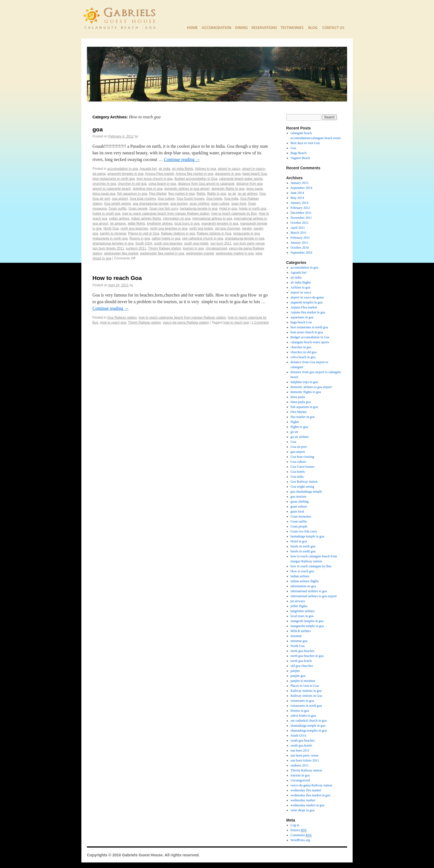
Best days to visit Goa (305, 143)
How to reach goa (113, 323)
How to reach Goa (117, 278)
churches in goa (104, 184)
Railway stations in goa (178, 233)
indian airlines (119, 219)
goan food (239, 204)
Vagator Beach (300, 158)
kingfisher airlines (160, 224)
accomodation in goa (122, 169)
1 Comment (260, 323)
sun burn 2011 (221, 243)
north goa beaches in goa (169, 228)
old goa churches (227, 228)
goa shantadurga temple (150, 204)
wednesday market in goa (235, 253)
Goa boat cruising (143, 199)
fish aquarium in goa (132, 194)
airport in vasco (229, 169)
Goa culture (166, 199)
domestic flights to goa (228, 189)
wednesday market (200, 253)
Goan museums (301, 516)
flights (201, 194)
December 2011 (301, 213)
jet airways (118, 224)
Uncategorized (216, 248)
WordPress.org (300, 840)
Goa (263, 194)
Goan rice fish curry (163, 209)
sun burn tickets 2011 (108, 248)
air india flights (183, 169)
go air (232, 194)
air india (164, 169)
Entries (299, 830)
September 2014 (301, 188)
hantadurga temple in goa (198, 209)
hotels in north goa (253, 209)
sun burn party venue (249, 243)
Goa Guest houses (190, 199)
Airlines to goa (205, 169)
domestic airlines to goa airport (187, 189)
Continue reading (182, 159)
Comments (301, 835)
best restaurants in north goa (114, 179)
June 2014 (297, 193)
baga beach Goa (255, 174)
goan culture (220, 204)
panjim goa (298, 676)
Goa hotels (214, 199)
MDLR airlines (301, 631)
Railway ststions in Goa (214, 233)
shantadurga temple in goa (244, 238)
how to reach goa (236, 323)
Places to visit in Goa (144, 233)
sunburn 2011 (136, 248)
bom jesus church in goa (154, 179)
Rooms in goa (139, 238)
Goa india (231, 199)
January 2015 (299, 183)
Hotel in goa (228, 209)
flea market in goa (181, 194)
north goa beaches (134, 228)
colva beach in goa (162, 184)
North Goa (111, 228)
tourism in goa (193, 248)
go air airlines (248, 194)
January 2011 (299, 243)
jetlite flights (136, 224)
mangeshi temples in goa (220, 224)
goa (98, 129)
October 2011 (300, 223)
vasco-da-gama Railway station (186, 323)
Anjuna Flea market (159, 174)
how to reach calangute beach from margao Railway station (166, 214)
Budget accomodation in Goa (196, 179)
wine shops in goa (303, 810)
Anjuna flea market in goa (194, 174)
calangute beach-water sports (241, 179)
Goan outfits (118, 209)
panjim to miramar (113, 233)
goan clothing (199, 204)
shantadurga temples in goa (113, 243)
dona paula (255, 189)
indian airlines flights (146, 219)
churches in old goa (132, 184)
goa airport (120, 199)
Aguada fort (148, 169)
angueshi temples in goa (125, 174)
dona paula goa (104, 194)
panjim (247, 228)
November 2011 (301, 218)
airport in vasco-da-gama (307, 297)
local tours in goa (187, 224)
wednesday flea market (121, 253)
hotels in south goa (106, 214)
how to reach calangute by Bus (234, 214)
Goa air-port (101, 199)
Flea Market (158, 194)
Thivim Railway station (165, 248)
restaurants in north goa (110, 238)
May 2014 (297, 198)
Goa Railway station (122, 318)
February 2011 (300, 238)
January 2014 (299, 203)
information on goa (177, 219)
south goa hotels (196, 243)
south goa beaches (168, 243)
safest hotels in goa (166, 238)
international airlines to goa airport (314, 596)
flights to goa (216, 194)
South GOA (144, 243)
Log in (295, 825)
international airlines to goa (212, 219)
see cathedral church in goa (202, 238)
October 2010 (300, 248)
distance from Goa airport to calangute (206, 184)
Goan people (138, 209)
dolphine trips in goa (147, 189)
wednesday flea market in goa (162, 253)
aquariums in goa (228, 174)
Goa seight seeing (117, 204)
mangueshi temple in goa (307, 626)
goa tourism (179, 204)
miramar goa (299, 641)
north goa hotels (201, 228)
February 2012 (300, 208)
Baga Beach (299, 153)
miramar (296, 636)
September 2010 (301, 253)
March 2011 (299, 233)
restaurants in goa (246, 233)
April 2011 (298, 228)
